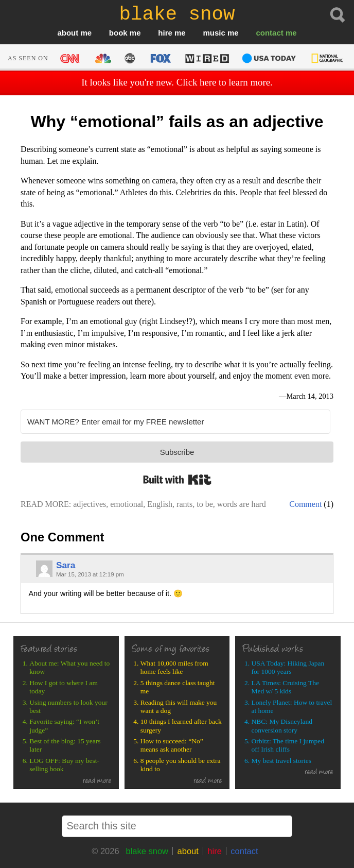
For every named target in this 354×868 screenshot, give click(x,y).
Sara (66, 565)
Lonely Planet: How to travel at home (292, 707)
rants (184, 504)
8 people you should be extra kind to (181, 765)
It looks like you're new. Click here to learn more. (177, 82)
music (214, 33)
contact (269, 33)
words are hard (242, 504)
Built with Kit (177, 480)
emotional (127, 504)
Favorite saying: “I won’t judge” (64, 726)
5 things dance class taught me (178, 687)
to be (205, 504)
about (68, 33)
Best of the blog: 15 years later (65, 745)
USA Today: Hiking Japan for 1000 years (288, 667)
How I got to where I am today (64, 687)
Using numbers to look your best (68, 707)
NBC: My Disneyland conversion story (282, 726)
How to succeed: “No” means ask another (172, 745)
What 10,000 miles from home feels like (174, 667)
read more (97, 781)
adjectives (90, 504)
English (160, 504)
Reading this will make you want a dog (179, 707)
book (118, 33)
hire (165, 33)
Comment (305, 504)
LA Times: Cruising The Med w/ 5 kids (285, 687)
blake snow (147, 851)
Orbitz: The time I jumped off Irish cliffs (288, 745)
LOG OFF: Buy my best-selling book (64, 765)
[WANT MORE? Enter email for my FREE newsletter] (175, 422)
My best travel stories (282, 761)
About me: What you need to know (69, 667)
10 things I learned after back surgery (181, 726)
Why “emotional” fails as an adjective (177, 122)
